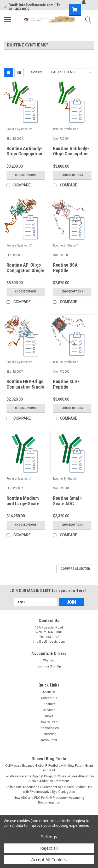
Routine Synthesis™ (19, 129)
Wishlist (49, 660)
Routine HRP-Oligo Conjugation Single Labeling (25, 387)
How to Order (49, 722)
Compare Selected (75, 569)
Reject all (49, 848)
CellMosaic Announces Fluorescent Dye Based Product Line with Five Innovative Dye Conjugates (49, 789)
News (49, 716)
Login (41, 666)
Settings (49, 837)
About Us (49, 692)
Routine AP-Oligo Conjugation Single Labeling (25, 270)
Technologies (49, 728)
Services (49, 710)
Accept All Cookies (49, 860)
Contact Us (49, 698)
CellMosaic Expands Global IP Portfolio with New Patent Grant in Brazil (49, 768)
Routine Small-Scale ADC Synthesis (68, 504)
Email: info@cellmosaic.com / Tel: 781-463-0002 (33, 7)
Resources (49, 740)
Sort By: (37, 72)
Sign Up (55, 666)
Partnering (49, 734)
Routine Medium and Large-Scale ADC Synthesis (23, 504)
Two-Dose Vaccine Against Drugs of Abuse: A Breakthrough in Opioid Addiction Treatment (49, 779)
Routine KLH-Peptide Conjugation (66, 387)
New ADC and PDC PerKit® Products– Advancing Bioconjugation (49, 800)
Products (49, 704)
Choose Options (26, 175)
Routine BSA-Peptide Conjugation (66, 270)
